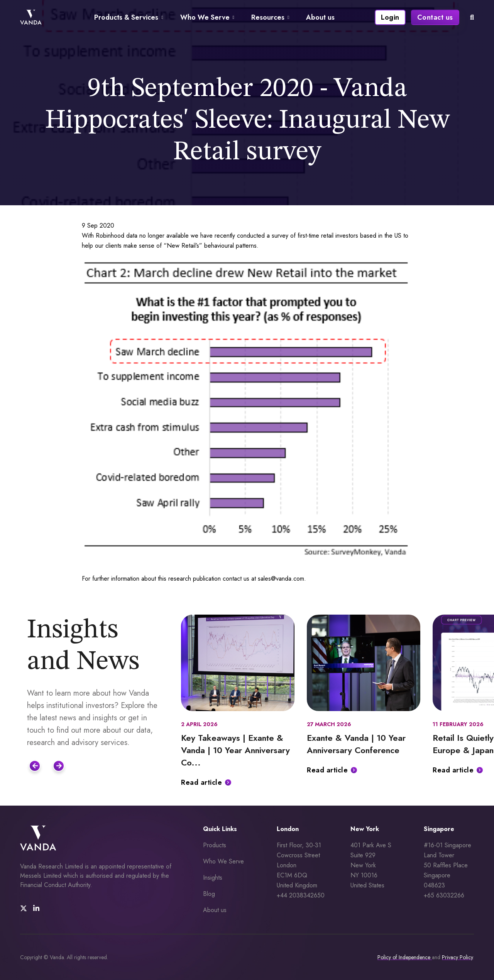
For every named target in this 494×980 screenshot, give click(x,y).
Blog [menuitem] (209, 894)
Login (390, 17)
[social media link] (24, 909)
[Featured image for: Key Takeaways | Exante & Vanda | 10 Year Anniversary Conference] (238, 663)
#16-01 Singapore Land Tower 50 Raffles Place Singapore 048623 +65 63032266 (447, 870)
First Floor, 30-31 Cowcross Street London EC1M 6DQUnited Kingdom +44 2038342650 (301, 870)
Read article (201, 782)
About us (320, 17)
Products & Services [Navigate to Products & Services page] (126, 17)
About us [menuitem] (215, 910)
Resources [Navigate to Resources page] (268, 17)
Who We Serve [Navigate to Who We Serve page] (205, 17)
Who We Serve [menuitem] (223, 861)
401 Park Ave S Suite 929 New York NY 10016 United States (372, 865)
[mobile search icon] (472, 17)
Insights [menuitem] (213, 878)
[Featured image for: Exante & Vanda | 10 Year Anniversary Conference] (363, 663)
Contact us (435, 17)
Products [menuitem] (215, 845)
